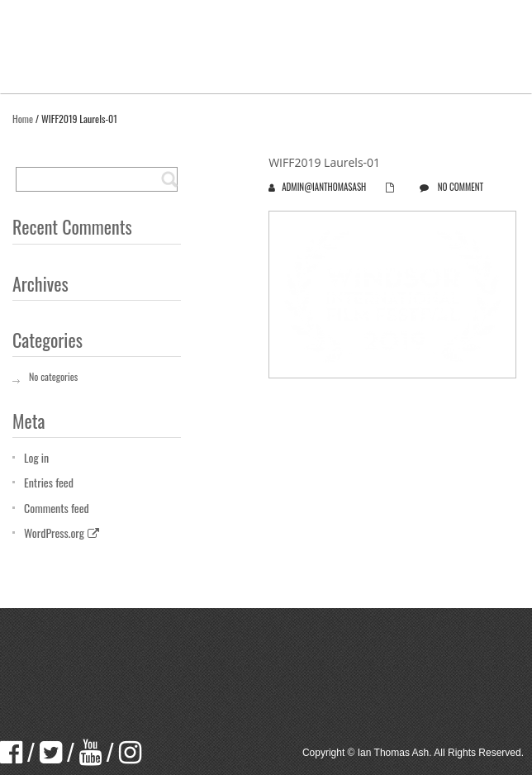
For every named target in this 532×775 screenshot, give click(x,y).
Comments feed (57, 508)
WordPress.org (62, 533)
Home (23, 119)
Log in (36, 457)
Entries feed (49, 482)
